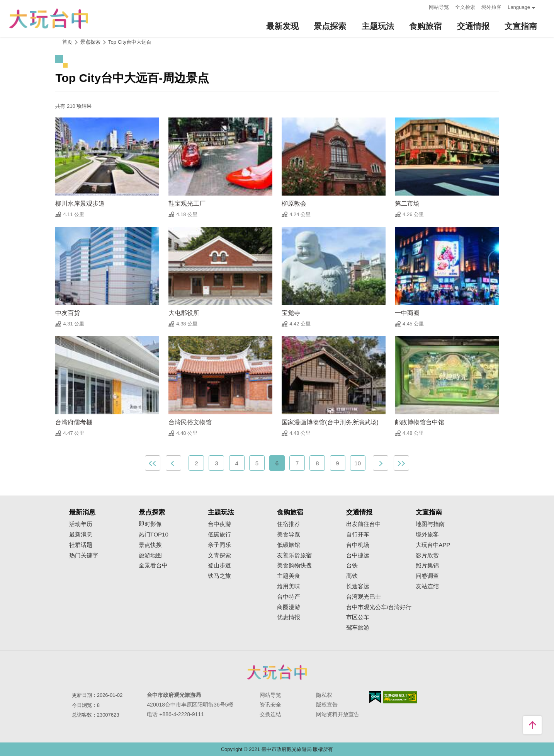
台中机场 (358, 545)
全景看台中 (153, 565)
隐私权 (324, 695)
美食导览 (289, 535)
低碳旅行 (219, 535)
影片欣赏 (427, 555)
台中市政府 (277, 672)
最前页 (153, 463)
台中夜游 (219, 524)
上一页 (173, 463)
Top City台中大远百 (130, 42)
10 (358, 463)
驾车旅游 (358, 628)
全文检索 (465, 7)
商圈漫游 (289, 607)
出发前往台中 (364, 524)
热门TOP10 (154, 535)
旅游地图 (150, 555)
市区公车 (358, 617)
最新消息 (81, 535)
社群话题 (81, 545)
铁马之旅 (219, 576)
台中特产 (289, 597)
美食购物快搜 (294, 565)
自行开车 (358, 535)
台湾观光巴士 (364, 597)
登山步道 (219, 565)
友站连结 (427, 586)
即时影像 (150, 524)
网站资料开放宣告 (338, 714)
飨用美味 (289, 586)
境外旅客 (491, 7)
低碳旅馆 (289, 545)
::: (421, 6)
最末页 (401, 463)
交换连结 (270, 714)
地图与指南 (430, 524)
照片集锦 (427, 565)
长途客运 (358, 586)
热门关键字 (84, 555)
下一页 (381, 463)
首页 (67, 42)
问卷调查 (427, 576)
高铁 (352, 576)
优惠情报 (289, 617)
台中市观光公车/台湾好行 (379, 607)
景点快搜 (150, 545)
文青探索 (219, 555)
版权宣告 (327, 705)
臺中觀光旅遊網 (49, 19)
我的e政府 (375, 697)
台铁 (352, 565)
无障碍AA (400, 697)
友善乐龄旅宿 (294, 555)
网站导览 (439, 7)
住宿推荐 (289, 524)
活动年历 (81, 524)
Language (519, 7)
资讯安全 (270, 705)
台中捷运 (358, 555)
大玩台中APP (433, 545)
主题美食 (289, 576)
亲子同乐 (219, 545)
